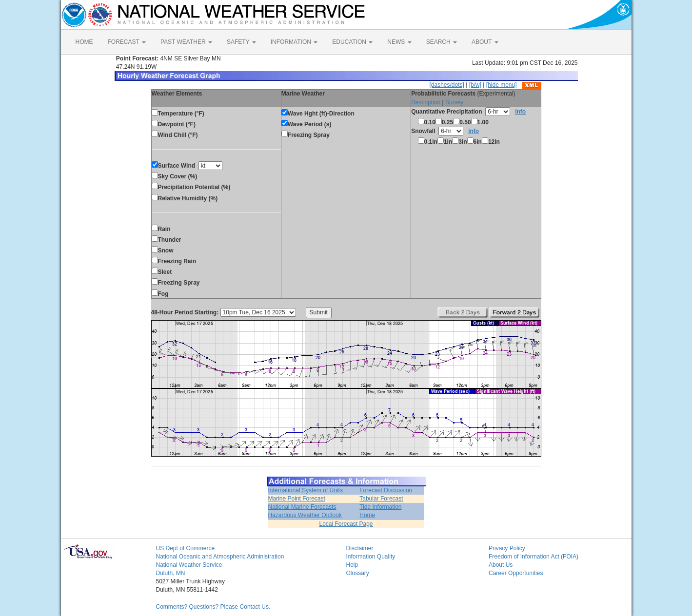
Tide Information (380, 507)
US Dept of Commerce (186, 548)
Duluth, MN (171, 573)
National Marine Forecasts (302, 507)
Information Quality (371, 557)
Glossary (358, 573)
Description (426, 102)
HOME (84, 42)
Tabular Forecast (381, 499)
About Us (501, 565)
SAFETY (241, 42)
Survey (454, 102)
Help (352, 565)
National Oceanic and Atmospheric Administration (220, 557)
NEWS (399, 42)
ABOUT (485, 42)
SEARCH (442, 42)
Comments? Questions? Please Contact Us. (213, 607)
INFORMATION (294, 42)
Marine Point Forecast (297, 499)
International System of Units (306, 490)
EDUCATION (352, 42)
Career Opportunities (516, 573)
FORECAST (127, 42)
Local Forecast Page (346, 524)
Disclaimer (360, 548)
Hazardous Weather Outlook (305, 515)
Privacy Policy (507, 548)
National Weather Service (189, 565)
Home (367, 515)
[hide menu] (502, 85)
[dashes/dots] (446, 85)
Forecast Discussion (386, 490)
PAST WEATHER (186, 42)
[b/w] (475, 85)
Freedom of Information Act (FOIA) (534, 557)
